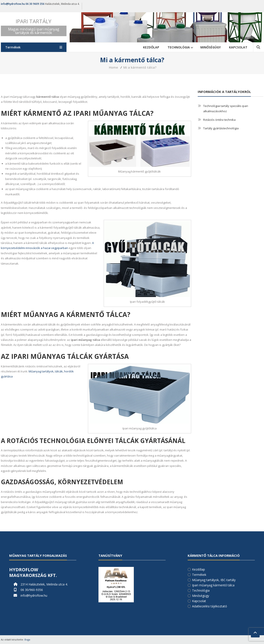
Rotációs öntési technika (219, 120)
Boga (27, 640)
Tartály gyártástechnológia (221, 128)
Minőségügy (211, 47)
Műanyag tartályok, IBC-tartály (214, 580)
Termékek (199, 575)
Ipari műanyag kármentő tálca (213, 585)
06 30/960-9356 (32, 590)
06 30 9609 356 (35, 4)
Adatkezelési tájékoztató (210, 606)
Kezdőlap (151, 47)
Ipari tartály (34, 21)
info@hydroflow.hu (13, 4)
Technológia (179, 47)
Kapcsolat (238, 47)
